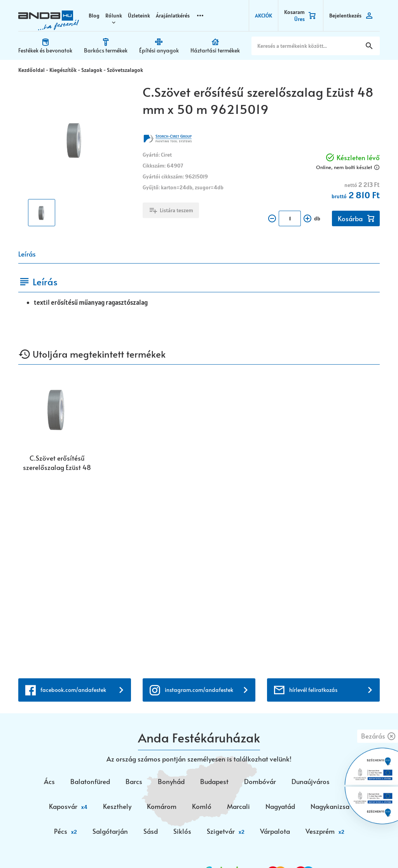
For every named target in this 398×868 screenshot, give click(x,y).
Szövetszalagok (125, 69)
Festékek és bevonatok (45, 50)
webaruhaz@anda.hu (49, 695)
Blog (94, 16)
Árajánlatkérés (173, 16)
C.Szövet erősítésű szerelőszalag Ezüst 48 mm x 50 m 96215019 (57, 462)
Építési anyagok (159, 50)
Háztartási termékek (215, 50)
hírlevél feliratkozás (313, 506)
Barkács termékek (106, 50)
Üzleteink (139, 16)
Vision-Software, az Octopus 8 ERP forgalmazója (111, 848)
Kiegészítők (63, 69)
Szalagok (92, 69)
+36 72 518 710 (40, 728)
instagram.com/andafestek (199, 506)
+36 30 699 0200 (44, 738)
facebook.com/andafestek (73, 506)
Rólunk (114, 16)
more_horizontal (200, 15)
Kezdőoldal (31, 69)
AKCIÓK (264, 16)
